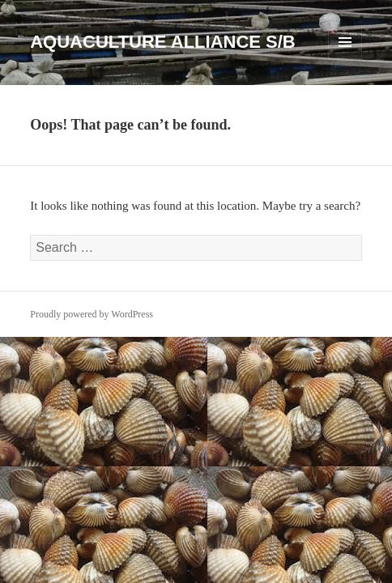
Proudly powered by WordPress (92, 314)
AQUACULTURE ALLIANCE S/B (163, 42)
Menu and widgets (345, 59)
